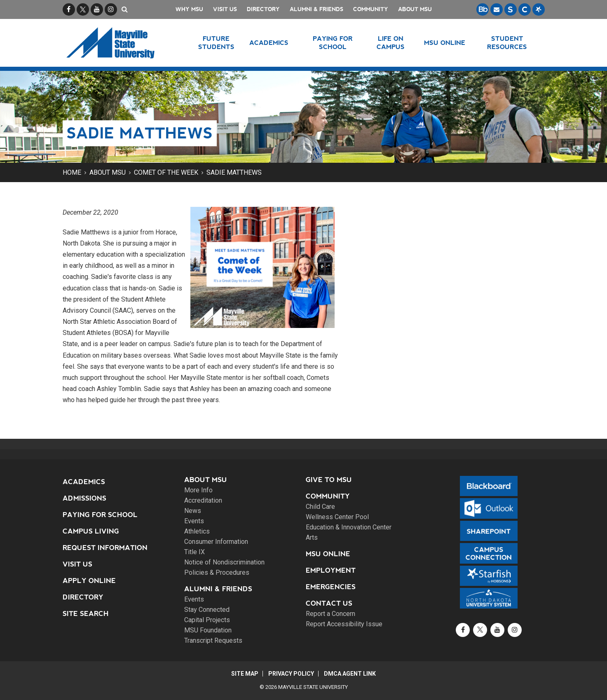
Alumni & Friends (316, 9)
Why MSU (189, 9)
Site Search (86, 614)
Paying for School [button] (333, 43)
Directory (263, 9)
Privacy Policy (291, 674)
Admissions (84, 498)
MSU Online (328, 554)
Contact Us (329, 603)
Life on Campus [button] (391, 43)
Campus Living (91, 531)
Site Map (244, 674)
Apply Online (89, 581)
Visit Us (225, 9)
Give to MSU (329, 480)
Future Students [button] (216, 43)
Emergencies (331, 587)
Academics (84, 482)
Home (72, 172)
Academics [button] (269, 43)
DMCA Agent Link (350, 674)
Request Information (105, 548)
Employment (331, 570)
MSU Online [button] (445, 43)
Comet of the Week (166, 172)
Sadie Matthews (234, 172)
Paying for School (100, 515)
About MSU (415, 9)
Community (371, 9)
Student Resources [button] (507, 43)
